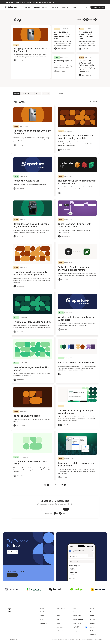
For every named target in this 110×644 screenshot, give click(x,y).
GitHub (92, 616)
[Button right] (65, 485)
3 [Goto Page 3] (53, 485)
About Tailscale (44, 612)
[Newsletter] (84, 20)
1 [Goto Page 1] (48, 485)
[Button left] (45, 485)
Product (38, 93)
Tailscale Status (61, 631)
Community (56, 7)
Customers (46, 7)
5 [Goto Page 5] (58, 485)
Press (41, 619)
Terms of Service (78, 612)
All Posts (17, 93)
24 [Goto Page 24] (62, 485)
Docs (87, 2)
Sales (58, 616)
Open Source (43, 623)
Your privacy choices (80, 627)
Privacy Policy (77, 616)
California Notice (78, 619)
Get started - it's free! (98, 7)
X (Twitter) (93, 635)
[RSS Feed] (87, 20)
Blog (83, 2)
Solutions (37, 7)
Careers (42, 616)
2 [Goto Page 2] (50, 485)
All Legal (76, 631)
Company (31, 93)
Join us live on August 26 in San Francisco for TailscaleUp (31, 2)
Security (59, 623)
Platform (28, 7)
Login (88, 7)
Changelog (60, 627)
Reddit (92, 627)
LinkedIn (93, 619)
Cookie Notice (77, 623)
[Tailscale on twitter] (95, 20)
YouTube (93, 631)
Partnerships (66, 7)
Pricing (74, 7)
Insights (24, 93)
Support (59, 612)
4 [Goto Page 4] (56, 485)
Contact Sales (101, 2)
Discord (92, 612)
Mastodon (93, 623)
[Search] (57, 93)
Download (92, 2)
